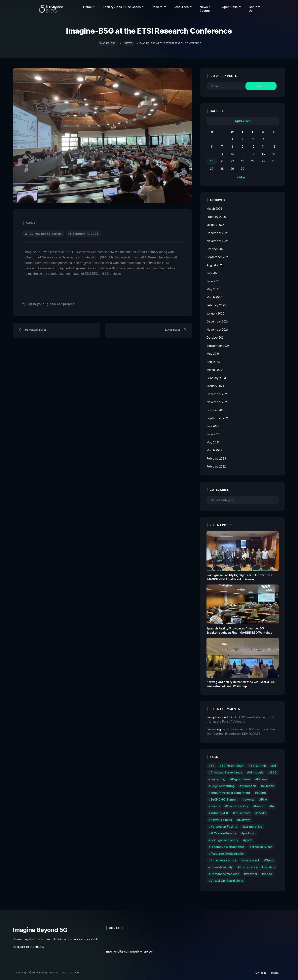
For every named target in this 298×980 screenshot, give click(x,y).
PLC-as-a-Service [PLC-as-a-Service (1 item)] (223, 833)
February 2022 (216, 466)
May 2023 (213, 442)
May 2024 (213, 353)
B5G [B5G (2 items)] (274, 772)
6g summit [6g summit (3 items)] (258, 765)
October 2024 (216, 337)
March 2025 (214, 297)
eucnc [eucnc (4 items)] (261, 792)
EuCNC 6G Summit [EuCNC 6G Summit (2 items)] (224, 799)
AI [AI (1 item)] (275, 765)
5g (30, 304)
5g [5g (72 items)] (212, 765)
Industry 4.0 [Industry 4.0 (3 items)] (219, 813)
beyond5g (41, 304)
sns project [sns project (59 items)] (251, 860)
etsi (53, 304)
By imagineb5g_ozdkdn (46, 233)
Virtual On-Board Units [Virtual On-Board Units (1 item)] (227, 880)
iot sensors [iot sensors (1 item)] (243, 813)
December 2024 (218, 321)
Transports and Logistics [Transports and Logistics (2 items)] (257, 867)
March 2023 (214, 450)
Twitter (275, 972)
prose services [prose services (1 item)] (262, 847)
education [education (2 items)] (249, 786)
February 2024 (216, 378)
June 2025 (213, 281)
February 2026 (216, 217)
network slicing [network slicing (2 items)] (221, 820)
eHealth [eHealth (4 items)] (269, 786)
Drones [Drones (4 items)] (262, 779)
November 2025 (217, 241)
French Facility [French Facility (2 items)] (238, 806)
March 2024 (214, 370)
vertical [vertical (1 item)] (252, 874)
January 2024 (215, 386)
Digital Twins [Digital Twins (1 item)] (241, 779)
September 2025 (218, 257)
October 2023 (216, 410)
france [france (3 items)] (215, 806)
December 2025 (217, 233)
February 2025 (216, 305)
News (30, 223)
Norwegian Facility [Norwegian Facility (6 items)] (224, 826)
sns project (66, 304)
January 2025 (215, 313)
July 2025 (213, 273)
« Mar (241, 177)
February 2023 (216, 458)
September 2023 (218, 418)
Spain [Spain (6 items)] (270, 860)
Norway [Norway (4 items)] (245, 820)
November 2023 (217, 402)
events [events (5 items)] (249, 799)
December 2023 (217, 394)
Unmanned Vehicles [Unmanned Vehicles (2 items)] (225, 874)
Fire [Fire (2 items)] (264, 799)
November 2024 (218, 329)
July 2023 (213, 426)
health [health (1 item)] (260, 806)
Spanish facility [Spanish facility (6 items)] (222, 867)
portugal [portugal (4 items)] (249, 833)
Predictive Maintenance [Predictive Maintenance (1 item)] (227, 847)
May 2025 (213, 289)
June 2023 (213, 434)
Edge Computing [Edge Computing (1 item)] (223, 786)
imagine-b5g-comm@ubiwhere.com (130, 951)
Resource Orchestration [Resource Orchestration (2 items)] (227, 853)
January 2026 (215, 225)
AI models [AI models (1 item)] (256, 772)
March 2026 (214, 208)
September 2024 (218, 345)
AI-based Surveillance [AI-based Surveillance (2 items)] (226, 772)
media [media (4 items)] (262, 813)
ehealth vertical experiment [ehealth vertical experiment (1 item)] (230, 792)
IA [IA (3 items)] (273, 806)
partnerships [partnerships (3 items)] (253, 826)
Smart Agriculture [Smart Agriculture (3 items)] (223, 860)
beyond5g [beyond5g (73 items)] (218, 779)
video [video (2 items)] (268, 874)
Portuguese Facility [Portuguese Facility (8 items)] (224, 840)
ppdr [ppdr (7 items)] (249, 840)
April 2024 (213, 362)
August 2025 (215, 265)
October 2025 (216, 249)
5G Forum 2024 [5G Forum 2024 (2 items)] (233, 765)
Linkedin (261, 972)
